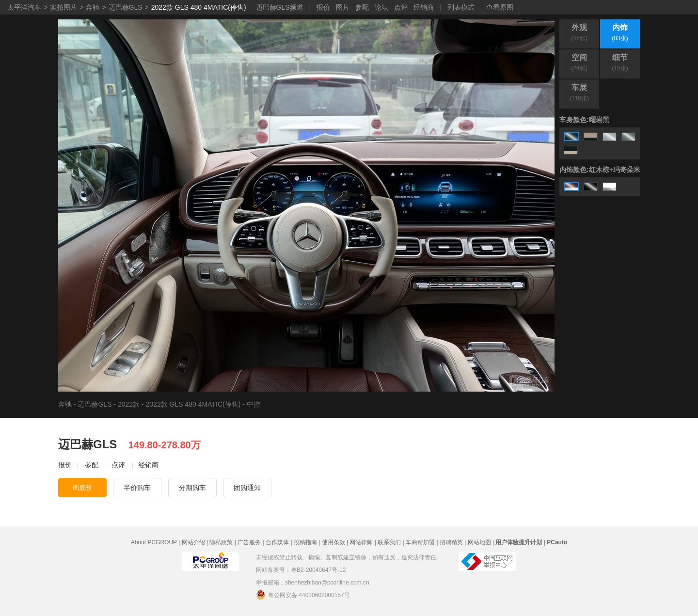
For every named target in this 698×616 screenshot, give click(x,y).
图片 (343, 7)
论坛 (381, 7)
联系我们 (389, 542)
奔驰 (93, 7)
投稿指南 (305, 542)
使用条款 (333, 542)
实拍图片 (63, 7)
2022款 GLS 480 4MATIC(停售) (199, 7)
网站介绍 (193, 542)
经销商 (424, 7)
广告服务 (249, 542)
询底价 (82, 488)
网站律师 (361, 542)
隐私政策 (221, 542)
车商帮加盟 (420, 542)
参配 (362, 7)
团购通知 (247, 488)
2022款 (129, 404)
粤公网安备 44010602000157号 (303, 595)
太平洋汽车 (24, 7)
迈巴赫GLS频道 (280, 7)
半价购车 (137, 488)
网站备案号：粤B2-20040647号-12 (301, 570)
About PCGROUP (154, 542)
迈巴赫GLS (126, 7)
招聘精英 (451, 542)
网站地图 (479, 542)
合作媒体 (277, 542)
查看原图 (500, 7)
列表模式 (461, 7)
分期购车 (192, 488)
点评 (401, 7)
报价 (323, 7)
